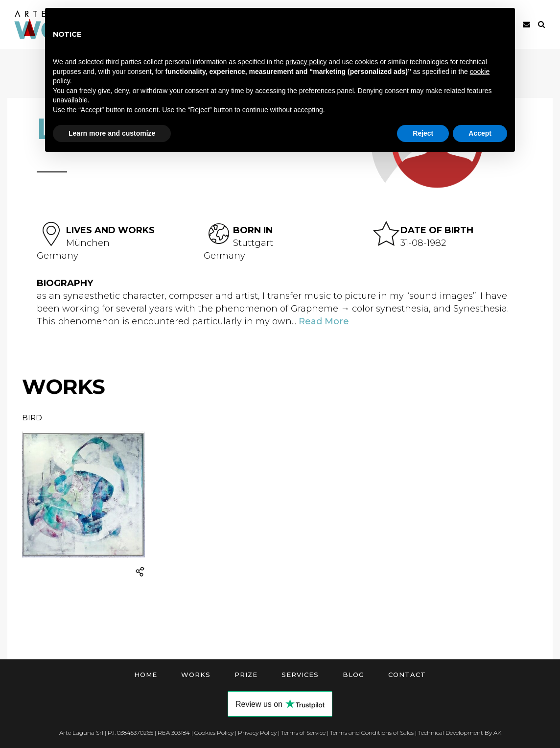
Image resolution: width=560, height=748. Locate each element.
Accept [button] (480, 133)
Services (300, 675)
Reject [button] (423, 133)
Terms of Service (303, 733)
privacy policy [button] (306, 62)
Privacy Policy (257, 733)
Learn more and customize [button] (112, 133)
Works (196, 675)
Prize (246, 675)
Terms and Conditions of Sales (372, 733)
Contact (407, 675)
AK (497, 733)
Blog (353, 675)
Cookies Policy (214, 733)
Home (146, 675)
